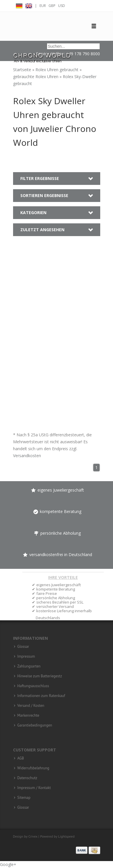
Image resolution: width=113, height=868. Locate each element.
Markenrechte (28, 716)
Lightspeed (66, 836)
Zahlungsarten (29, 666)
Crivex (33, 836)
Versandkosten (27, 456)
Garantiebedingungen (35, 725)
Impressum (26, 656)
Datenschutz (27, 778)
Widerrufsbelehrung (33, 768)
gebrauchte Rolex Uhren (36, 77)
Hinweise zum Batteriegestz (40, 676)
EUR (43, 6)
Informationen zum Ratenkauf (41, 696)
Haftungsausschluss (33, 686)
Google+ (8, 864)
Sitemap (24, 798)
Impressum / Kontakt (34, 788)
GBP (52, 6)
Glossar (23, 647)
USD (62, 6)
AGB (21, 758)
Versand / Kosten (31, 706)
